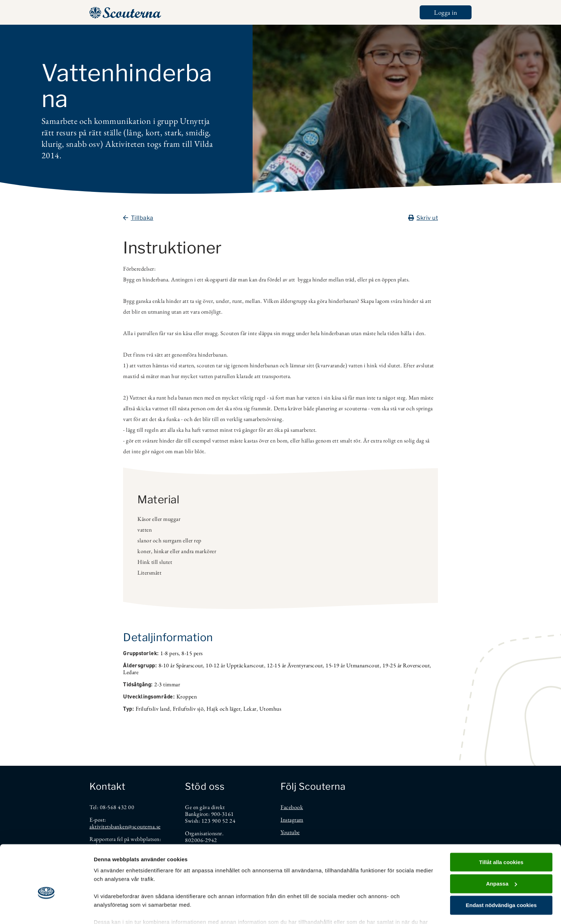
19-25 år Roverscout (406, 665)
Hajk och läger (223, 709)
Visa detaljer (110, 910)
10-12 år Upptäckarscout (235, 665)
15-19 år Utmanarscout (353, 665)
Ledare (131, 672)
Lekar (250, 709)
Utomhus (270, 709)
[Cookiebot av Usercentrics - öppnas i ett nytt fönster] (46, 910)
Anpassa (501, 844)
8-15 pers (192, 653)
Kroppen (187, 696)
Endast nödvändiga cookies (501, 866)
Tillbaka (138, 218)
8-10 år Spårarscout (181, 665)
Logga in (446, 12)
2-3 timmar (167, 684)
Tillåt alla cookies (501, 823)
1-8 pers (169, 653)
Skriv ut (423, 218)
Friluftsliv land (153, 709)
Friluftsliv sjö (188, 709)
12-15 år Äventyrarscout (295, 665)
